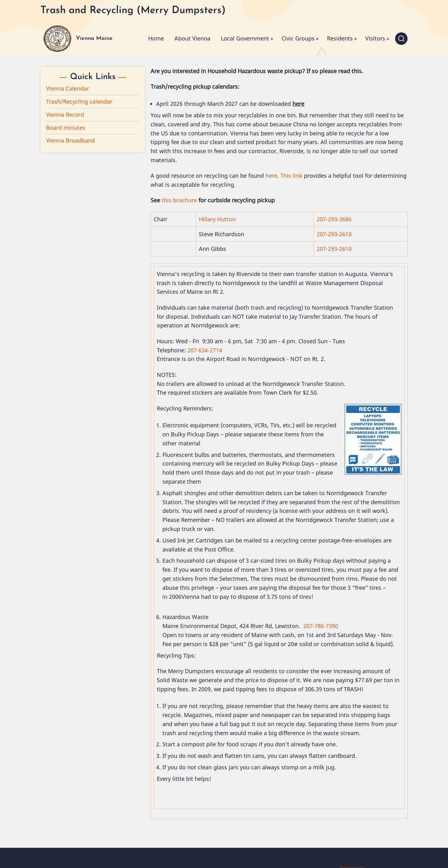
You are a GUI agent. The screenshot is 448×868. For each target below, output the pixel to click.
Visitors (375, 38)
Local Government (245, 38)
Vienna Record (65, 115)
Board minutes (66, 128)
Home (156, 38)
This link (291, 176)
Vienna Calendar (68, 88)
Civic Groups (298, 38)
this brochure (179, 200)
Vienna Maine (94, 38)
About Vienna (192, 38)
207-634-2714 (205, 350)
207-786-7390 (321, 626)
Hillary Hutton (217, 219)
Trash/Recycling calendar (79, 101)
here (271, 176)
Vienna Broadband (70, 140)
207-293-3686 (334, 219)
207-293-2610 (334, 234)
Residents (340, 38)
